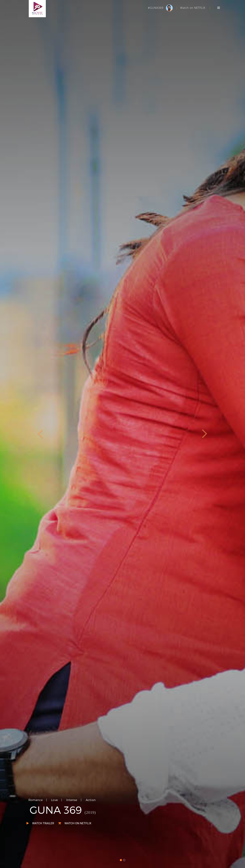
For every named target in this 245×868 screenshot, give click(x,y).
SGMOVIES (37, 9)
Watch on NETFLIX (193, 8)
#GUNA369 (156, 8)
